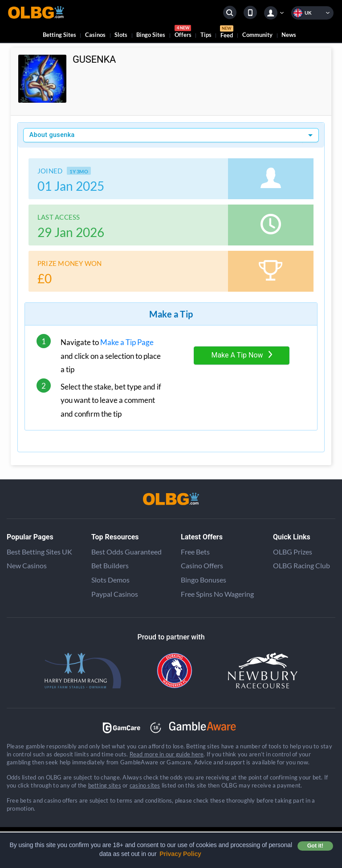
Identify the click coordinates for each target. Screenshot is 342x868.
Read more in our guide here (167, 754)
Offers (183, 33)
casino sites (145, 785)
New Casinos (27, 565)
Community (257, 35)
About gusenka (52, 135)
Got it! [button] (315, 846)
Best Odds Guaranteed (126, 552)
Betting (59, 35)
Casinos (95, 35)
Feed (227, 33)
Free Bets (195, 552)
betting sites (105, 785)
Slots (121, 35)
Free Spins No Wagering (217, 594)
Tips (206, 35)
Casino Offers (202, 565)
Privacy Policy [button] (180, 854)
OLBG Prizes (293, 552)
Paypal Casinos (115, 594)
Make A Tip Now (241, 355)
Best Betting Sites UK (39, 552)
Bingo (151, 35)
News (289, 35)
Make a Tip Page (127, 342)
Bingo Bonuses (204, 580)
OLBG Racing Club (301, 565)
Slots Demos (110, 580)
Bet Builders (110, 565)
